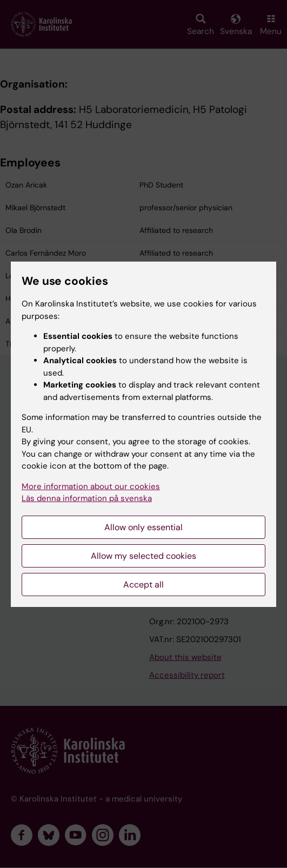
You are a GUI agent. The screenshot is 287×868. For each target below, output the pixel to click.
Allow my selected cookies (143, 556)
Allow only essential (143, 527)
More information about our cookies (91, 486)
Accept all (143, 585)
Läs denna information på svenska (87, 498)
